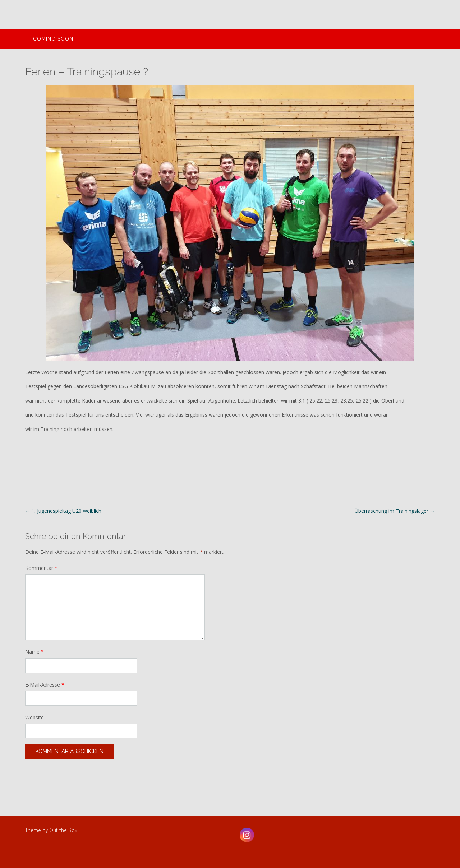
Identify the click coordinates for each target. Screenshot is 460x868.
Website (34, 717)
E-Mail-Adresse (45, 685)
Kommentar (41, 568)
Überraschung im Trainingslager (395, 511)
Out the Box (63, 830)
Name (34, 652)
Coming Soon (53, 39)
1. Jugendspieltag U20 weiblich (63, 511)
